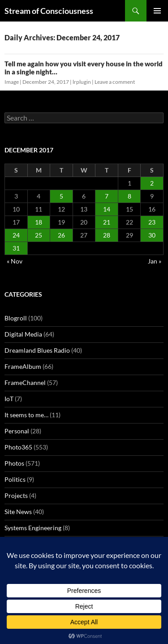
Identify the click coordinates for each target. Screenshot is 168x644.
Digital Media (23, 334)
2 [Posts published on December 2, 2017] (152, 183)
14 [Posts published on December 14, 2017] (107, 209)
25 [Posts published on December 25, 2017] (39, 235)
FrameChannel (25, 383)
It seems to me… (26, 415)
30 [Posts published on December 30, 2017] (152, 235)
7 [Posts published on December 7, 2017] (107, 196)
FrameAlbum (23, 366)
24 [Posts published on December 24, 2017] (16, 235)
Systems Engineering (33, 528)
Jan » (155, 261)
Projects (16, 495)
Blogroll (16, 318)
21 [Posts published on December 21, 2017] (107, 222)
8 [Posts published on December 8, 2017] (129, 196)
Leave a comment (115, 82)
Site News (18, 512)
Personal (17, 431)
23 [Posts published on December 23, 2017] (152, 222)
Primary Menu (157, 11)
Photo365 (18, 447)
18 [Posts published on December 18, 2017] (39, 222)
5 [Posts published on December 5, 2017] (61, 196)
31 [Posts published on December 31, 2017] (16, 248)
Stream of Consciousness (49, 11)
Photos (14, 463)
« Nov (15, 261)
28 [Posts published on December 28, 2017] (107, 235)
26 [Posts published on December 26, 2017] (61, 235)
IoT (9, 399)
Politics (15, 479)
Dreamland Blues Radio (37, 350)
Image (12, 82)
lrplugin (82, 82)
